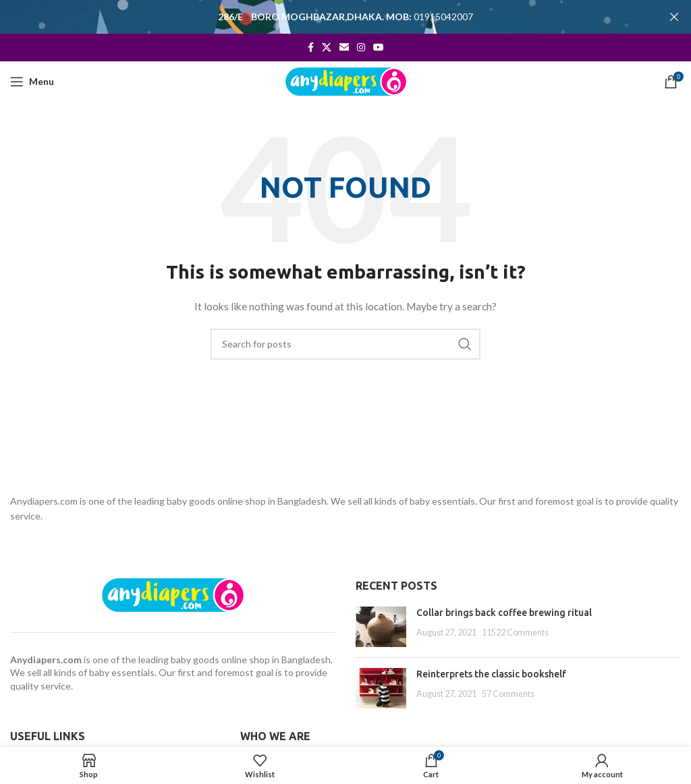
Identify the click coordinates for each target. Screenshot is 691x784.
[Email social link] (344, 47)
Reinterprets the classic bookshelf (491, 674)
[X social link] (327, 47)
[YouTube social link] (379, 47)
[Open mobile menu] (32, 82)
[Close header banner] (674, 17)
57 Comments (508, 693)
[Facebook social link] (311, 47)
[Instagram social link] (361, 47)
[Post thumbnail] (381, 627)
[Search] (345, 343)
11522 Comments (515, 632)
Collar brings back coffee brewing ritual (504, 613)
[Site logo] (346, 80)
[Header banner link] (325, 17)
